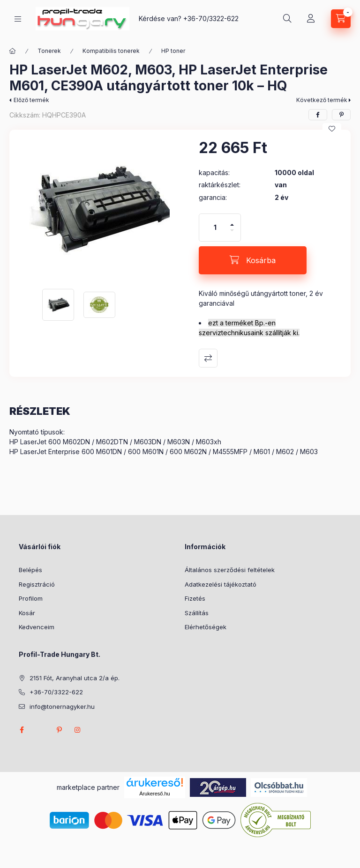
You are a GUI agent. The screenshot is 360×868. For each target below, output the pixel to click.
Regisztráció (37, 584)
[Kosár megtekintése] (341, 19)
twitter (40, 730)
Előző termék (31, 100)
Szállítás (197, 613)
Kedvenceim (37, 627)
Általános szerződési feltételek (230, 570)
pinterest (59, 730)
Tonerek (49, 51)
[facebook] (318, 115)
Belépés (30, 570)
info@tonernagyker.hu (62, 706)
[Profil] (311, 19)
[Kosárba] (253, 260)
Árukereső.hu (154, 794)
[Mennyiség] (215, 228)
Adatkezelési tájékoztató (221, 584)
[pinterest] (341, 115)
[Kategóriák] (18, 19)
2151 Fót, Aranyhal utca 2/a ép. (75, 678)
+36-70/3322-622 (211, 18)
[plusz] (232, 221)
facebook (22, 730)
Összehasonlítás (208, 358)
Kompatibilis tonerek (111, 51)
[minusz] (232, 234)
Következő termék (322, 100)
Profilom (31, 598)
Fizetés (195, 598)
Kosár (27, 613)
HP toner (173, 51)
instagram (78, 730)
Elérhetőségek (206, 627)
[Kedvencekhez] (332, 129)
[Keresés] (287, 19)
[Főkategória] (13, 51)
